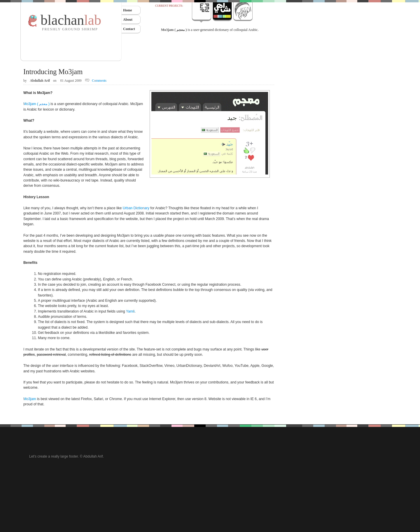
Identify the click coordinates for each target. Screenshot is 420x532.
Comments (99, 81)
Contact (129, 29)
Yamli (130, 311)
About (128, 20)
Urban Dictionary (136, 208)
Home (128, 10)
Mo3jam (30, 399)
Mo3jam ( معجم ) (174, 30)
